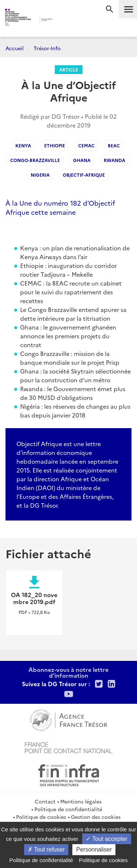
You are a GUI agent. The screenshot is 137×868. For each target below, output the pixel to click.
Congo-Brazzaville (35, 160)
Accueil (15, 48)
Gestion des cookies (96, 817)
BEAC (114, 145)
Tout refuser (46, 849)
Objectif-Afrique (84, 175)
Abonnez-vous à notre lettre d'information (68, 672)
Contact (45, 801)
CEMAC (86, 145)
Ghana (82, 160)
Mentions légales (81, 801)
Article (69, 69)
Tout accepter (106, 839)
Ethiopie (55, 145)
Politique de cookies (41, 817)
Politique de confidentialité (68, 809)
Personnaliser (94, 849)
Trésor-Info (47, 48)
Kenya (23, 145)
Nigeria (40, 175)
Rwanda (115, 160)
